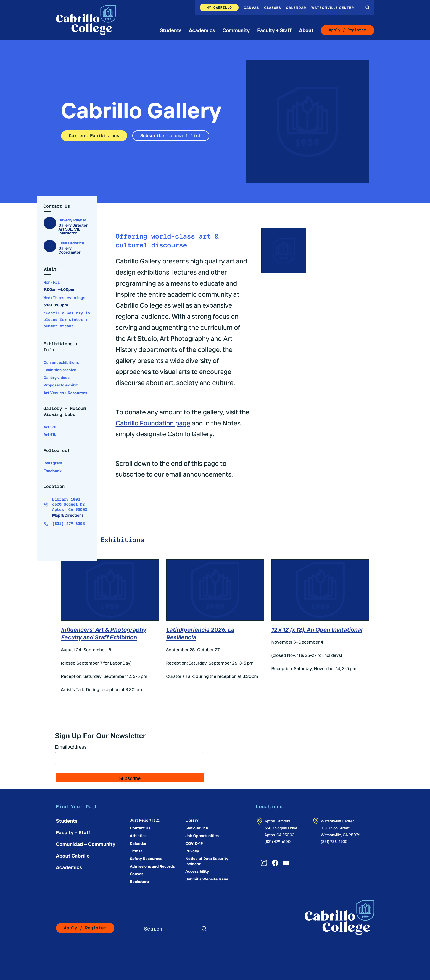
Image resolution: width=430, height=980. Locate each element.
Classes (273, 7)
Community (236, 30)
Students (171, 30)
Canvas (251, 7)
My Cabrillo (219, 7)
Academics (202, 30)
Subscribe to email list (171, 136)
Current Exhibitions (94, 136)
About (306, 30)
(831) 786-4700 (334, 841)
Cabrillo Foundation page (153, 423)
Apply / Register (348, 30)
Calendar (296, 7)
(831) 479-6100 (278, 841)
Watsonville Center (333, 7)
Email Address (71, 747)
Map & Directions (68, 515)
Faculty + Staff (274, 30)
